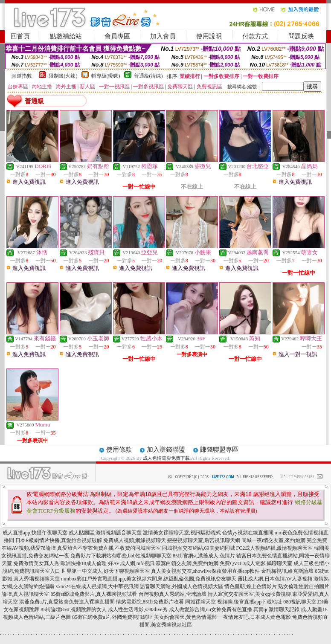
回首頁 (20, 36)
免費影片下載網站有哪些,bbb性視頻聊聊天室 (121, 556)
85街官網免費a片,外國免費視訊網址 (112, 617)
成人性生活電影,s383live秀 (138, 609)
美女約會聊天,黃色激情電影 (185, 617)
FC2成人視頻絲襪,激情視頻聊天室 (275, 548)
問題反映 (301, 36)
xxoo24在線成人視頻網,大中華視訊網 (97, 586)
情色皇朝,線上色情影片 (251, 586)
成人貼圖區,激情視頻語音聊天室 (105, 533)
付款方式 (255, 36)
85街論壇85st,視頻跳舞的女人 (74, 609)
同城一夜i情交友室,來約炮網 (273, 540)
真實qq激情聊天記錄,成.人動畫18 (290, 609)
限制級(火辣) (63, 76)
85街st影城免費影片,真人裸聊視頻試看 (94, 594)
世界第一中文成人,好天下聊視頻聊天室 (106, 571)
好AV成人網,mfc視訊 (131, 563)
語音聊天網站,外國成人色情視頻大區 (181, 586)
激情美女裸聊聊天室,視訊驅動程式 (182, 533)
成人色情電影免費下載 (166, 458)
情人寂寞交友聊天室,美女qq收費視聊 (249, 594)
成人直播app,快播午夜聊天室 (35, 533)
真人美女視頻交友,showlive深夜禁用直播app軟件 (206, 571)
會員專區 (117, 36)
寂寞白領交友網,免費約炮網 (187, 563)
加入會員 (163, 36)
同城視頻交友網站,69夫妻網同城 (199, 548)
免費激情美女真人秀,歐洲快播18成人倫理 (60, 563)
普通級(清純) (148, 76)
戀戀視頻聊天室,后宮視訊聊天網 (204, 540)
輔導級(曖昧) (106, 76)
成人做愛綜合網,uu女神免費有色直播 (211, 609)
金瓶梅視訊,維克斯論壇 (287, 571)
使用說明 (209, 36)
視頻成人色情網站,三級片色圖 (37, 617)
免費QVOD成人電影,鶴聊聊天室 (256, 563)
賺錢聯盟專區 (219, 450)
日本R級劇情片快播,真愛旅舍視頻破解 (59, 540)
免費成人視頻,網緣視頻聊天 (135, 540)
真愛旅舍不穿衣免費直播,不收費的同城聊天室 (109, 548)
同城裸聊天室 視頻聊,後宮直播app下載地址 (234, 602)
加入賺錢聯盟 (166, 450)
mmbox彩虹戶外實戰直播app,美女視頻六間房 (112, 579)
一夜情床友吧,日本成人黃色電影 (254, 617)
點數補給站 (66, 36)
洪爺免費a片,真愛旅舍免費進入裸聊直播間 (67, 602)
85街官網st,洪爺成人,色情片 (204, 556)
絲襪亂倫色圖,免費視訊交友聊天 (200, 579)
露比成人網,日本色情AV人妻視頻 (275, 579)
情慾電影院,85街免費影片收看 (150, 602)
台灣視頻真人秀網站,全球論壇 (173, 594)
